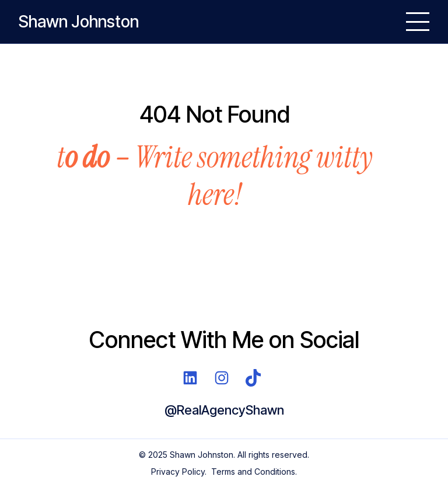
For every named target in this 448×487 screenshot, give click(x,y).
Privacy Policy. (179, 472)
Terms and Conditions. (254, 472)
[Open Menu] (418, 22)
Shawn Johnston (79, 22)
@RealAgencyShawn (224, 410)
